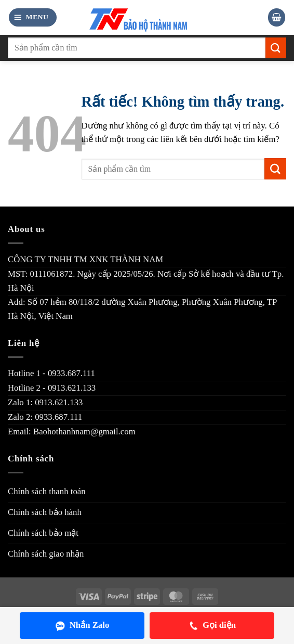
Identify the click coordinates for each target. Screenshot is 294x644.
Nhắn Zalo (82, 625)
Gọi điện (212, 625)
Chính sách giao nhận (46, 554)
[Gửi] (276, 48)
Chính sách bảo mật (43, 533)
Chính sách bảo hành (45, 512)
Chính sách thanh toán (47, 491)
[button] (33, 17)
